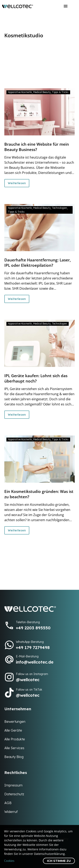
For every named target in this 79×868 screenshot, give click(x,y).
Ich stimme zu (59, 861)
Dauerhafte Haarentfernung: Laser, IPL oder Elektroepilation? (38, 263)
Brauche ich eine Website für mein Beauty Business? (37, 147)
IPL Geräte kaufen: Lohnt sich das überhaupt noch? (36, 378)
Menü (66, 6)
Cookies (9, 861)
